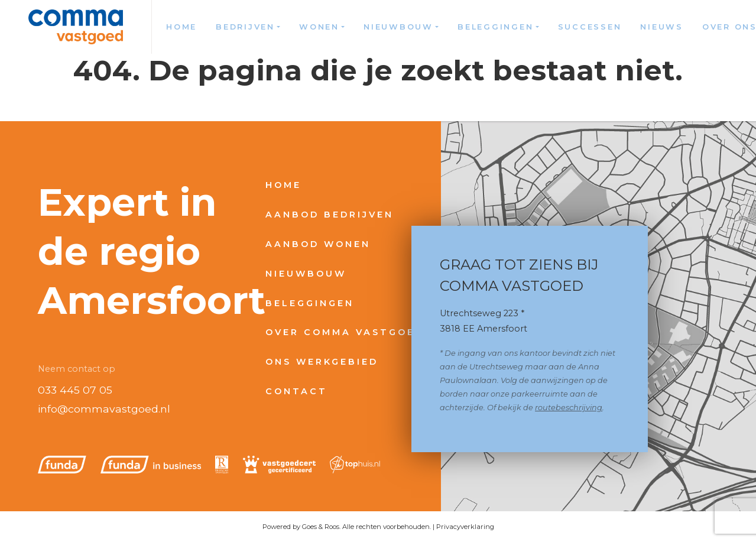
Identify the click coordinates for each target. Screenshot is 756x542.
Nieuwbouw (398, 27)
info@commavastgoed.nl (104, 409)
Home (181, 27)
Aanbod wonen (318, 244)
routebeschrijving (569, 408)
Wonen (319, 27)
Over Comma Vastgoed (345, 332)
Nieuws (662, 27)
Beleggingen (495, 27)
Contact (296, 391)
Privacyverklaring (465, 527)
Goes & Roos (321, 527)
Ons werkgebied (322, 362)
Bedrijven (245, 27)
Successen (590, 27)
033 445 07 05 (75, 390)
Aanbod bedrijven (330, 215)
